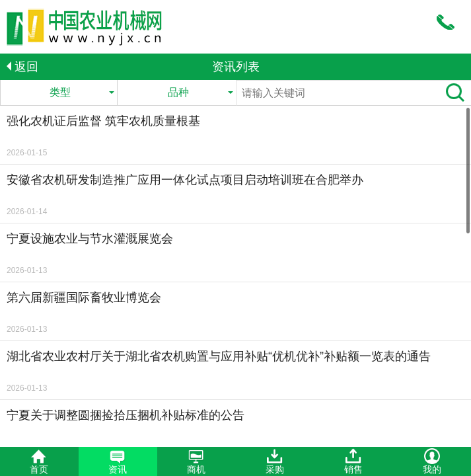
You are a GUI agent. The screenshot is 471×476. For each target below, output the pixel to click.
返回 (22, 67)
